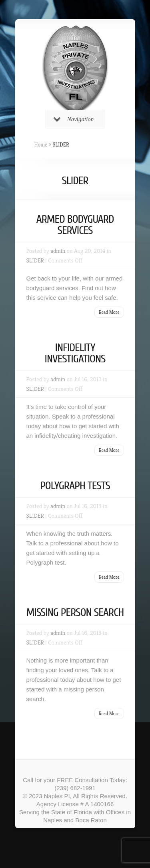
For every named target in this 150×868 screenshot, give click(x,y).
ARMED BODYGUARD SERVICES (75, 225)
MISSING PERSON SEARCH (75, 612)
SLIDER (35, 260)
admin (58, 251)
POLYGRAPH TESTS (75, 486)
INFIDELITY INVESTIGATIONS (75, 353)
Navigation (74, 119)
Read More (109, 312)
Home (41, 144)
